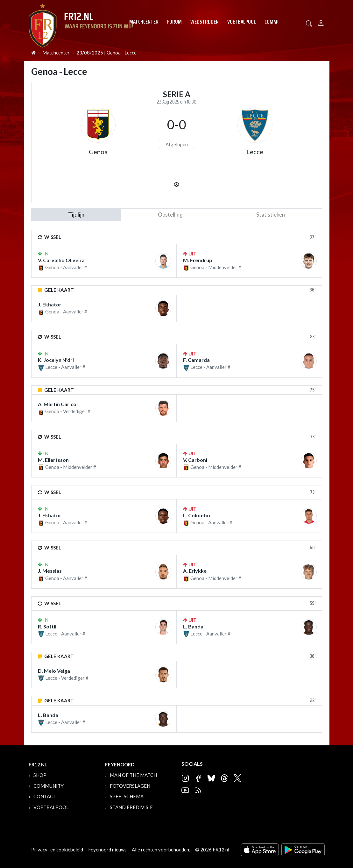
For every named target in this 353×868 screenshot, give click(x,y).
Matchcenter (144, 22)
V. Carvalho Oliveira (61, 260)
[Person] (321, 22)
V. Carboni (195, 460)
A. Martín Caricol (58, 404)
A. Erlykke (195, 571)
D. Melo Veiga (54, 671)
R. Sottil (47, 626)
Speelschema (127, 796)
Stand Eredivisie (131, 807)
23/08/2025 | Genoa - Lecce (106, 53)
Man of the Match (133, 775)
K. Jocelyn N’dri (56, 360)
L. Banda (193, 626)
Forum (174, 22)
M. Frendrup (198, 260)
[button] (309, 23)
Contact (45, 796)
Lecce (255, 152)
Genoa (98, 152)
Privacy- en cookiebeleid (57, 850)
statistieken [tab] (271, 215)
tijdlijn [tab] (76, 215)
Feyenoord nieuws (107, 850)
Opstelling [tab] (170, 215)
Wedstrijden (205, 22)
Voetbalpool (242, 22)
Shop (40, 775)
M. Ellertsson (53, 460)
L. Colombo (197, 515)
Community (277, 22)
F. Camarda (196, 360)
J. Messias (50, 571)
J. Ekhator (50, 304)
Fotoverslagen (130, 786)
